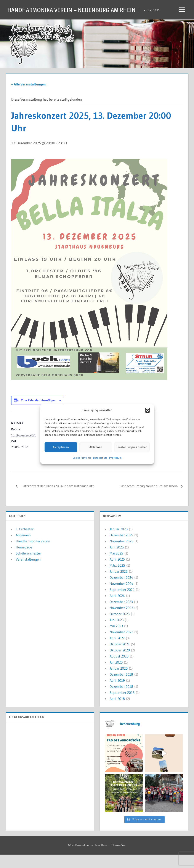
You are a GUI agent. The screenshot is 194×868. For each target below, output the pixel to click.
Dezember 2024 (121, 591)
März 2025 (117, 579)
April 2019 (117, 694)
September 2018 (122, 706)
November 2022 (121, 645)
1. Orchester (25, 542)
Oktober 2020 (120, 664)
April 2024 (117, 609)
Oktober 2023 (120, 627)
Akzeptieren (61, 447)
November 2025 (121, 555)
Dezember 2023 (121, 615)
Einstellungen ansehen (132, 447)
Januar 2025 (119, 585)
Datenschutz (100, 458)
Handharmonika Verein (33, 555)
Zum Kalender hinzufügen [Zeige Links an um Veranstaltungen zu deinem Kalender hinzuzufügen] (38, 414)
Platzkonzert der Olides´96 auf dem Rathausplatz (57, 499)
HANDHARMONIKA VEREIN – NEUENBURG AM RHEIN (80, 10)
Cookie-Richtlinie (82, 458)
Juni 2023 (117, 633)
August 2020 (119, 670)
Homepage (24, 561)
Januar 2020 (119, 682)
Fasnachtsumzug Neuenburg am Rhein (149, 499)
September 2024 (122, 603)
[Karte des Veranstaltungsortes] (159, 455)
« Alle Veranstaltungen (28, 98)
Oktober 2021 (120, 657)
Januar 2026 (119, 542)
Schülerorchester (28, 567)
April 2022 (117, 651)
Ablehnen (96, 447)
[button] (148, 410)
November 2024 (121, 597)
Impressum (115, 458)
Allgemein (23, 548)
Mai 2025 (116, 567)
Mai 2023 (116, 639)
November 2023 (121, 621)
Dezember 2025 (121, 548)
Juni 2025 (117, 561)
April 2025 (117, 573)
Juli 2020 (116, 676)
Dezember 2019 (121, 688)
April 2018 (117, 712)
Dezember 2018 (121, 700)
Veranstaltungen (28, 573)
